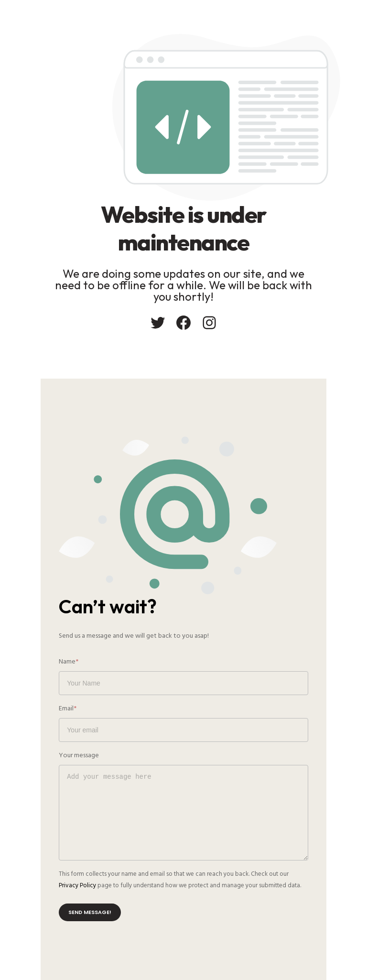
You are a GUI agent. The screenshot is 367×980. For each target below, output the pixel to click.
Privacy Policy (271, 854)
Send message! (52, 893)
